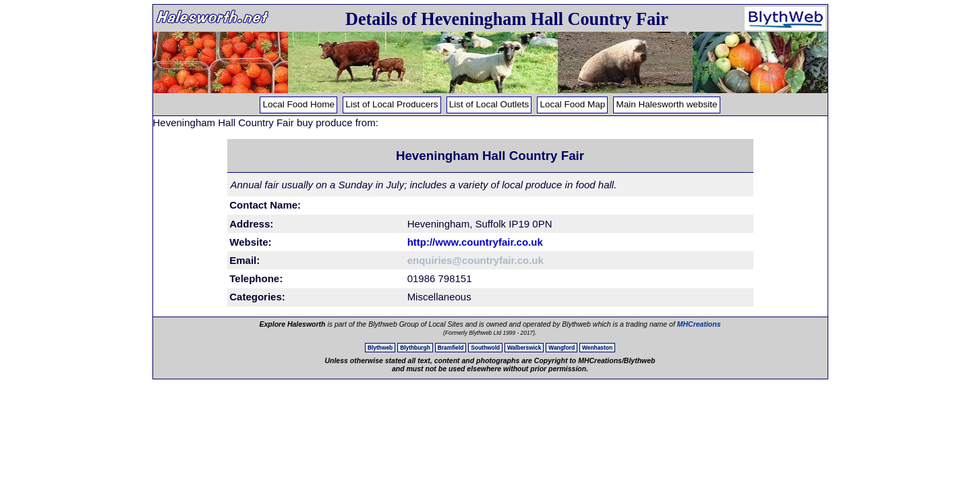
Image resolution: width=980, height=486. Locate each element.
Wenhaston (597, 348)
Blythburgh (415, 348)
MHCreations (699, 324)
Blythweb (380, 348)
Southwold (485, 348)
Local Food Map (572, 104)
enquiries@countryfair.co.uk (475, 260)
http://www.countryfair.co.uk (475, 242)
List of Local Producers (392, 104)
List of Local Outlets (489, 104)
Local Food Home (298, 104)
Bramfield (451, 348)
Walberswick (524, 348)
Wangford (561, 348)
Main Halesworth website (666, 104)
